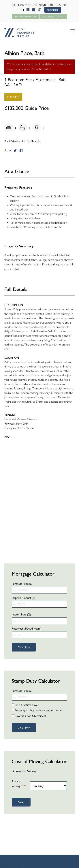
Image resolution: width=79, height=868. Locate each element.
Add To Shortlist (31, 141)
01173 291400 (59, 5)
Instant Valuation (26, 16)
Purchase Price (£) (22, 584)
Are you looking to (19, 783)
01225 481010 (29, 5)
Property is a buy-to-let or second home (37, 710)
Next (21, 802)
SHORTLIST (53, 10)
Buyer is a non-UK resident (29, 716)
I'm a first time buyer (25, 705)
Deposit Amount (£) (23, 598)
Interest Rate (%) (21, 614)
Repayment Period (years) (26, 628)
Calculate (24, 647)
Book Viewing (12, 141)
